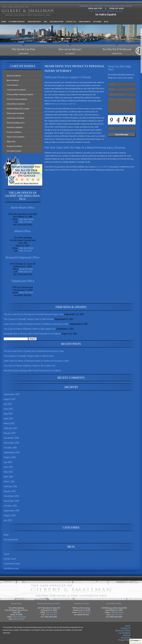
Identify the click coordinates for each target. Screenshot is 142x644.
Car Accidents (85, 22)
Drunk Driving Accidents (17, 99)
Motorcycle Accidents (16, 113)
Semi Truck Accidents (16, 137)
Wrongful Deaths (14, 151)
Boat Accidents (13, 80)
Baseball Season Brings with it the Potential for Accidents (32, 334)
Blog (106, 22)
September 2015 (12, 511)
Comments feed (12, 564)
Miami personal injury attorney (63, 104)
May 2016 (8, 472)
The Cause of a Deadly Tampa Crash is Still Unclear (29, 319)
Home (4, 22)
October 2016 (10, 448)
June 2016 (8, 467)
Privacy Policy (124, 640)
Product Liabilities (14, 132)
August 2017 (10, 399)
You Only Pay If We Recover (117, 49)
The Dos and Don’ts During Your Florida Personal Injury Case (34, 314)
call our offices (102, 167)
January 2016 (10, 491)
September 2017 (12, 394)
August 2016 (10, 457)
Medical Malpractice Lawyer (18, 109)
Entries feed (10, 559)
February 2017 (10, 428)
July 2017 (8, 404)
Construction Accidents (16, 90)
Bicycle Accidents (14, 76)
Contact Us (71, 22)
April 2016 (8, 477)
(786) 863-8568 (26, 219)
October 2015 (10, 506)
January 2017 (10, 433)
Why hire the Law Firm (23, 49)
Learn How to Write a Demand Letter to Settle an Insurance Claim (36, 324)
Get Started (70, 54)
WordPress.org (11, 568)
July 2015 (8, 520)
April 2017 (8, 418)
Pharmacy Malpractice (16, 123)
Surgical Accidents (14, 146)
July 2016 (8, 462)
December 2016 (11, 438)
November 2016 (11, 443)
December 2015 (11, 496)
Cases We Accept (34, 22)
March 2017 (9, 423)
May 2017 (8, 414)
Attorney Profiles (17, 22)
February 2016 (10, 486)
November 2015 (11, 501)
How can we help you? (70, 49)
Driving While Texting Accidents (20, 94)
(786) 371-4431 (116, 8)
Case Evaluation (56, 22)
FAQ (45, 22)
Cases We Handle (23, 66)
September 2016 (12, 452)
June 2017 (8, 409)
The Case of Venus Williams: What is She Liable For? (30, 329)
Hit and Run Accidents (16, 104)
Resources (126, 638)
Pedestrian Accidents (16, 118)
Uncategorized (11, 539)
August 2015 (10, 515)
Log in (7, 554)
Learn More (23, 54)
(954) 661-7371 (95, 8)
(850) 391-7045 (26, 293)
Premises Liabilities (15, 127)
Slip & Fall (11, 141)
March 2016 (9, 481)
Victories (97, 22)
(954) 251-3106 (26, 269)
